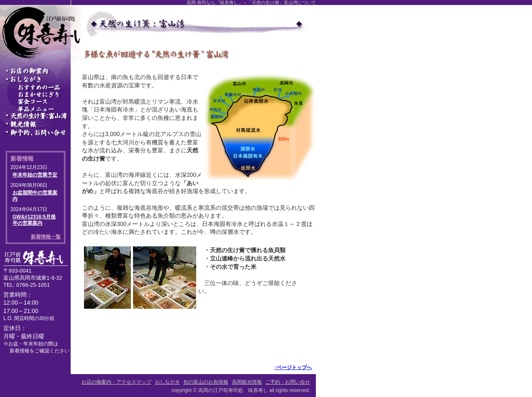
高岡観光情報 (41, 124)
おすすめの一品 (41, 87)
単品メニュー (41, 109)
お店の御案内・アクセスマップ (116, 382)
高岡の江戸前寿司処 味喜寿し (233, 390)
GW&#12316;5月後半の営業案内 (34, 220)
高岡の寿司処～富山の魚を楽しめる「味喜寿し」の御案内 (41, 71)
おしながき (41, 79)
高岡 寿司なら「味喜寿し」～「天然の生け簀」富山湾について (251, 2)
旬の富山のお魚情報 (41, 116)
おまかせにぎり (41, 94)
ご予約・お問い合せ (41, 133)
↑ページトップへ (293, 367)
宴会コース (41, 102)
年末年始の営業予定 (35, 175)
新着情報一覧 (46, 237)
